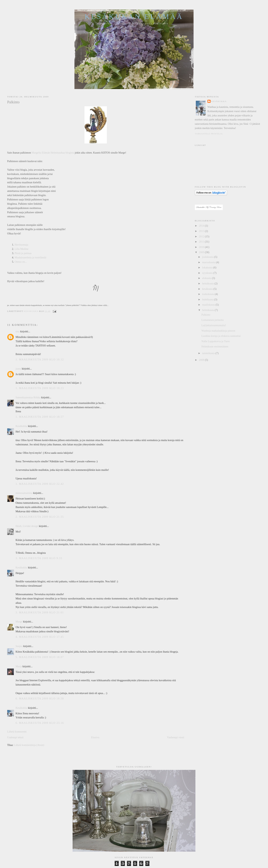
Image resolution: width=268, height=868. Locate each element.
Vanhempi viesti (176, 737)
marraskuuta (209, 262)
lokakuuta (208, 267)
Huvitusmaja (21, 245)
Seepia (19, 646)
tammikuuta (209, 353)
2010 (202, 247)
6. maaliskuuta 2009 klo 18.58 (40, 698)
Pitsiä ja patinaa (23, 253)
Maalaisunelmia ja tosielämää (30, 257)
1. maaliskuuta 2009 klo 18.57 (40, 417)
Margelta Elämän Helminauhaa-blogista (53, 153)
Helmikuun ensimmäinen (215, 346)
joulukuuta (208, 257)
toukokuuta (208, 294)
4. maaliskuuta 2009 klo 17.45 (40, 637)
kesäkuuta (208, 289)
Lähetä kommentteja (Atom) (29, 745)
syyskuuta (208, 273)
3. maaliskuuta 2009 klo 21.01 (40, 612)
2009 (202, 252)
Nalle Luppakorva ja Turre (216, 341)
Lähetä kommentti (17, 732)
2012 (202, 236)
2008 (202, 360)
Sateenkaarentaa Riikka (28, 397)
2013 (202, 231)
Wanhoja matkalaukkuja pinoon (218, 331)
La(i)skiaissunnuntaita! (214, 325)
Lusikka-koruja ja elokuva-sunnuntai (221, 336)
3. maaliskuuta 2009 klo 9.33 (39, 558)
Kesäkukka (21, 426)
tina (17, 331)
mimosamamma (24, 493)
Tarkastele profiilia (209, 134)
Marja (19, 666)
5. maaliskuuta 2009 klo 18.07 (40, 657)
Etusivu (95, 737)
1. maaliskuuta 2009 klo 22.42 (40, 484)
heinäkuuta (208, 283)
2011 (202, 242)
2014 (202, 226)
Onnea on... (21, 262)
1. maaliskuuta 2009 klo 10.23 (40, 388)
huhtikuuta (208, 299)
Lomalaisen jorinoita (212, 320)
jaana (18, 369)
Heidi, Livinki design (27, 526)
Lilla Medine (21, 249)
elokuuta (207, 278)
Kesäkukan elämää (134, 17)
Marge (19, 622)
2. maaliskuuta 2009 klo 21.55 (40, 517)
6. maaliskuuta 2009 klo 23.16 (40, 723)
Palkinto (206, 315)
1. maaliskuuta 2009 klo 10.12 (40, 359)
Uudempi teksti (15, 737)
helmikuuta (208, 310)
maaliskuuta (209, 305)
